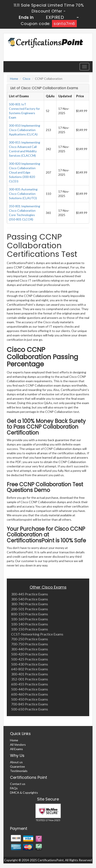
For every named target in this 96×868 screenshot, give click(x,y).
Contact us (18, 784)
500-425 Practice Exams (30, 659)
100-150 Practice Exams (30, 629)
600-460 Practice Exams (30, 694)
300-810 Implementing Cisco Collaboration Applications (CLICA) (25, 130)
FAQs (14, 788)
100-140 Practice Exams (30, 624)
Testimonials (19, 771)
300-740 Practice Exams (30, 604)
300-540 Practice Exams (30, 599)
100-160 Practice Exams (30, 619)
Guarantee (17, 766)
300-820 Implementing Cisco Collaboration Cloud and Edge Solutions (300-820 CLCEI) (25, 172)
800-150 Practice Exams (30, 614)
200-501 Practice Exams (30, 609)
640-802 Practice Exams (30, 669)
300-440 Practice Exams (30, 649)
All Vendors (18, 745)
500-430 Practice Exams (30, 664)
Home (14, 79)
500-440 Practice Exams (30, 689)
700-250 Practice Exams (30, 639)
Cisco (27, 79)
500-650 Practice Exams (30, 709)
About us (16, 762)
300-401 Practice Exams (30, 674)
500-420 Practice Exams (30, 654)
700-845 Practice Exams (30, 704)
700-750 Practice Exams (30, 644)
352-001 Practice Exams (30, 679)
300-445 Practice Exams (30, 594)
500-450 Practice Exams (30, 699)
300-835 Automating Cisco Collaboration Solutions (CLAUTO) (23, 194)
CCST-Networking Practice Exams (37, 634)
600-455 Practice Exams (30, 684)
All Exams (16, 749)
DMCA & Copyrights (24, 793)
